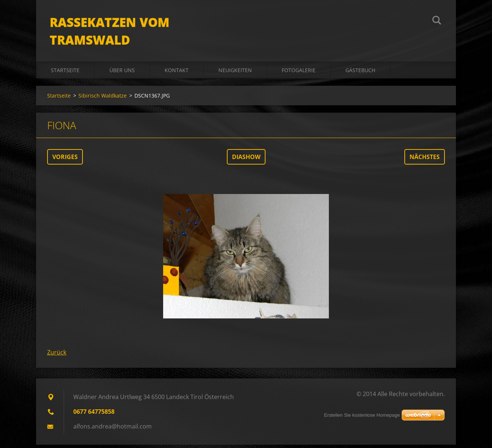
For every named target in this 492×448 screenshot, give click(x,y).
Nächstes (425, 160)
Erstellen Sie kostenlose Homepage (362, 415)
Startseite (65, 73)
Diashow (246, 160)
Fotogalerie (299, 73)
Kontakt (177, 73)
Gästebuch (360, 73)
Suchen (437, 21)
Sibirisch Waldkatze (103, 99)
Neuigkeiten (235, 73)
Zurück (57, 356)
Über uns (122, 73)
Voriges (65, 160)
